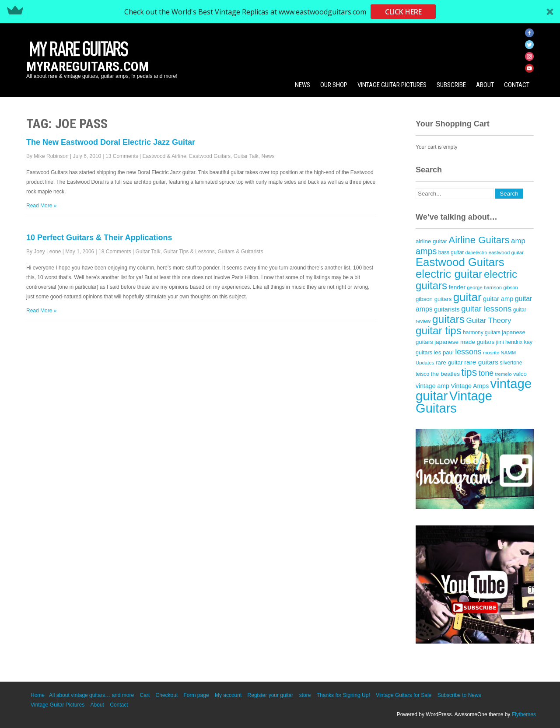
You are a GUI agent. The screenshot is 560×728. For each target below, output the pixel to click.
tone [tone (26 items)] (486, 373)
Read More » (41, 206)
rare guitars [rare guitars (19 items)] (481, 362)
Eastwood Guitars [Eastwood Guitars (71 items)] (460, 262)
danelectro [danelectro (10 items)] (476, 252)
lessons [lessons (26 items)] (468, 352)
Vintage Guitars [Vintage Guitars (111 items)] (454, 402)
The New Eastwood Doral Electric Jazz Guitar (111, 142)
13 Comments (122, 156)
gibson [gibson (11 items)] (511, 287)
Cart (145, 695)
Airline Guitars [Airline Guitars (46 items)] (479, 240)
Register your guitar (271, 695)
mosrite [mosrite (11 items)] (491, 353)
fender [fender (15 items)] (457, 287)
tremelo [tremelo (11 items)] (504, 374)
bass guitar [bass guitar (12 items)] (451, 252)
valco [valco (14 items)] (520, 374)
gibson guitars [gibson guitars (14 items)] (434, 299)
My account (228, 695)
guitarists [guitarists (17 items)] (447, 309)
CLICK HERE (403, 12)
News (303, 85)
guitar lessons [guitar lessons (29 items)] (486, 309)
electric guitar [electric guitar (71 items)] (449, 274)
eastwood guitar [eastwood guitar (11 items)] (506, 252)
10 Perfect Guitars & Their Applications (99, 238)
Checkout (166, 695)
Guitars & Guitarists (240, 252)
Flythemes (524, 714)
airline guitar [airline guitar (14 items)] (431, 241)
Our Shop (334, 85)
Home (38, 695)
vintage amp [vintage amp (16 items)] (432, 386)
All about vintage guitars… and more (91, 695)
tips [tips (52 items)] (469, 372)
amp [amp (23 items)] (518, 241)
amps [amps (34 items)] (426, 251)
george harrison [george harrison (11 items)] (484, 287)
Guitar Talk (246, 156)
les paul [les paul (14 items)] (444, 352)
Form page (196, 695)
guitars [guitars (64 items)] (448, 319)
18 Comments (115, 252)
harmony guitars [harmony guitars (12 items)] (482, 332)
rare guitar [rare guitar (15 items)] (449, 362)
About (485, 85)
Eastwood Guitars (210, 156)
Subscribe (451, 85)
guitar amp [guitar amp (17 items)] (498, 299)
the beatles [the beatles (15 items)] (445, 374)
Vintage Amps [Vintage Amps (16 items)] (470, 386)
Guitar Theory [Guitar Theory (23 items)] (488, 320)
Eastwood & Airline (164, 156)
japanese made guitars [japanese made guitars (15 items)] (464, 342)
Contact (517, 85)
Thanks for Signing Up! (343, 695)
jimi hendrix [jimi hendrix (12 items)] (509, 342)
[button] (280, 12)
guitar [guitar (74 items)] (467, 297)
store (305, 695)
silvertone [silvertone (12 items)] (511, 363)
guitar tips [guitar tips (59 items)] (439, 331)
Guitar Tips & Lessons (189, 252)
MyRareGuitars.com (87, 66)
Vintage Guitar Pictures (392, 85)
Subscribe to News (459, 695)
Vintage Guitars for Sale (404, 695)
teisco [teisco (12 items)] (422, 374)
